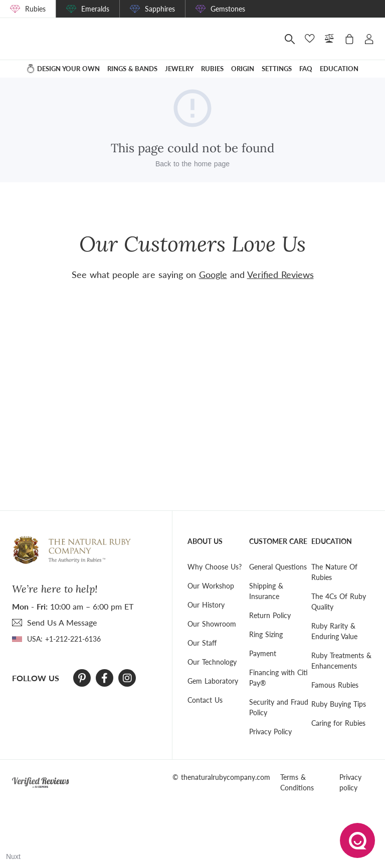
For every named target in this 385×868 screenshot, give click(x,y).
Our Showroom (212, 624)
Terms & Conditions (297, 782)
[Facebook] (105, 678)
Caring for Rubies (338, 723)
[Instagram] (127, 678)
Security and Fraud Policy (279, 707)
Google (213, 274)
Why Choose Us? (215, 567)
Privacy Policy (270, 732)
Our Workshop (211, 586)
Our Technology (212, 662)
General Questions (278, 567)
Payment (263, 653)
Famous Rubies (335, 685)
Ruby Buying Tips (339, 704)
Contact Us (205, 700)
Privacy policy (350, 782)
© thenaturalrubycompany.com (221, 777)
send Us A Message (62, 622)
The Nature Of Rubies (334, 572)
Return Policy (270, 615)
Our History (206, 605)
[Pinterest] (82, 678)
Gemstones (228, 9)
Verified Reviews (280, 274)
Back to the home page (192, 164)
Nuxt (13, 856)
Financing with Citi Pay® (278, 678)
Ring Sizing (266, 634)
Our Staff (202, 643)
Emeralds (95, 9)
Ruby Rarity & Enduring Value (334, 631)
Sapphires (160, 9)
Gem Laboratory (213, 681)
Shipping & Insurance (266, 591)
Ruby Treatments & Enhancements (341, 661)
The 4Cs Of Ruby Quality (339, 602)
